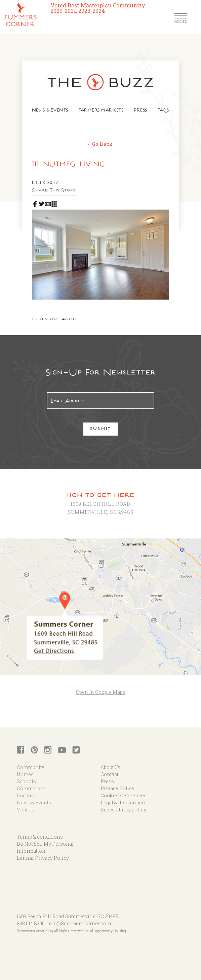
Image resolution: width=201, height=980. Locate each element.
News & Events (52, 111)
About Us (110, 763)
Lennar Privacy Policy (43, 854)
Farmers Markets (101, 111)
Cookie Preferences (124, 791)
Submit (101, 425)
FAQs (160, 111)
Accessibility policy (123, 806)
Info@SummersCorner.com (79, 919)
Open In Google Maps (101, 688)
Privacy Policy (117, 784)
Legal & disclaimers (124, 798)
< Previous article (60, 315)
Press (139, 111)
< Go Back (100, 144)
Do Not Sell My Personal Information (45, 843)
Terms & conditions (40, 833)
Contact (109, 770)
